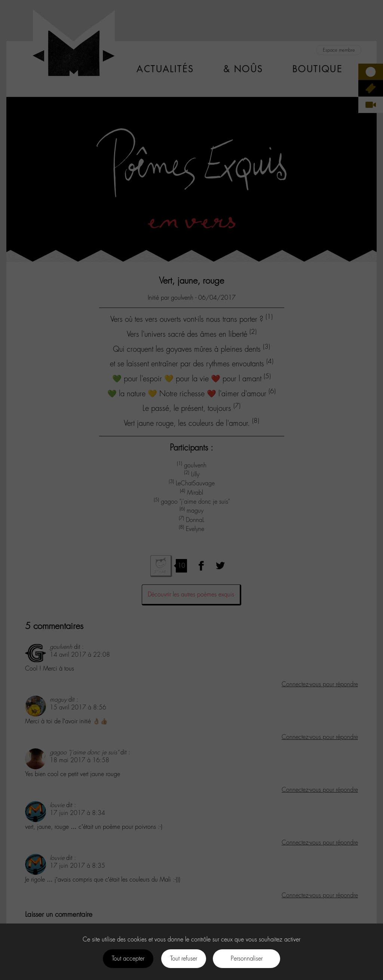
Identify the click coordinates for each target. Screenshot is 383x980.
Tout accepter (128, 958)
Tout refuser (184, 958)
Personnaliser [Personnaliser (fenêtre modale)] (247, 958)
